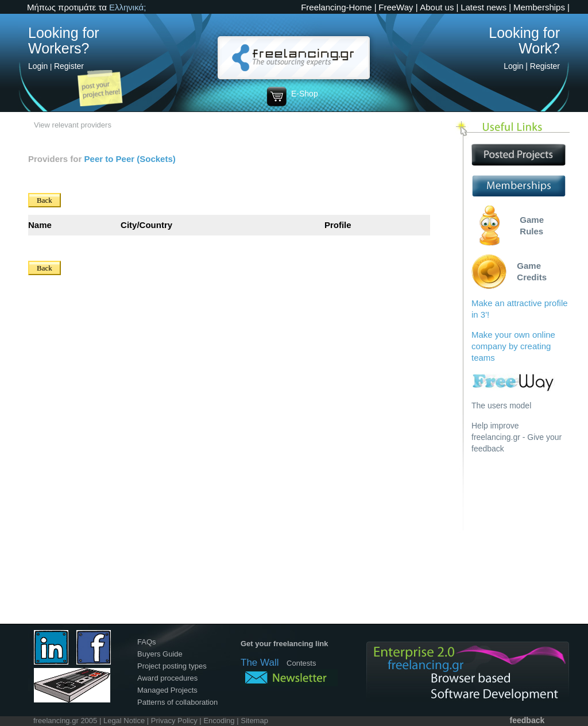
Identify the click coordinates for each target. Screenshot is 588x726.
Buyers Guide (160, 654)
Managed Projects (167, 690)
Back (45, 200)
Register (69, 66)
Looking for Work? (524, 40)
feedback (527, 720)
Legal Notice (124, 721)
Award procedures (167, 678)
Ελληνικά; (127, 7)
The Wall (260, 663)
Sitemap (254, 721)
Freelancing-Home (336, 7)
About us (437, 7)
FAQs (147, 642)
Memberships (539, 7)
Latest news (483, 7)
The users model (501, 406)
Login (38, 66)
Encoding (219, 721)
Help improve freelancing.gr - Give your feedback (517, 437)
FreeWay (396, 7)
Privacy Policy (174, 721)
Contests (301, 663)
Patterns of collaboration (177, 702)
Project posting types (172, 666)
